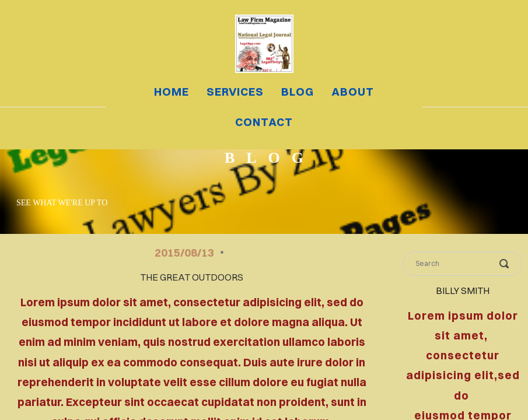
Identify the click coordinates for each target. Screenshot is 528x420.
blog (298, 92)
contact (264, 122)
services (235, 92)
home (172, 92)
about (353, 92)
